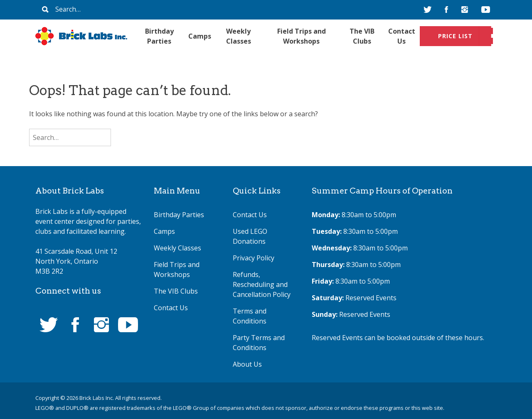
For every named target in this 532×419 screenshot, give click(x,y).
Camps (200, 36)
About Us (247, 364)
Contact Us (402, 36)
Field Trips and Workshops (302, 36)
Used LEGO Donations (250, 236)
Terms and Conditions (250, 316)
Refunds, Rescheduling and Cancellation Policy (262, 284)
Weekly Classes (239, 36)
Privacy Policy (254, 258)
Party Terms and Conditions (259, 343)
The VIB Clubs (362, 36)
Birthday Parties (159, 36)
